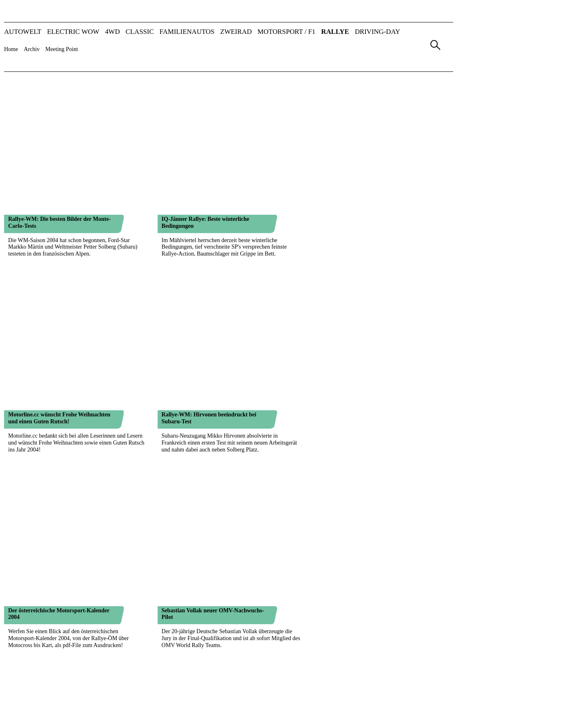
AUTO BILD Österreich (248, 685)
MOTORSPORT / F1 (287, 32)
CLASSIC (140, 32)
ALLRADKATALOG (245, 699)
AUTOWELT (23, 32)
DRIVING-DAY (378, 32)
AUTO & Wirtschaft (243, 678)
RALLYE (335, 32)
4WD (112, 32)
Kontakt (298, 654)
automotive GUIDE (396, 678)
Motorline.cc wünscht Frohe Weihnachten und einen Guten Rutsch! (59, 134)
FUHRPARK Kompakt (323, 685)
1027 (219, 618)
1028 (232, 618)
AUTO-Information (242, 692)
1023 (168, 618)
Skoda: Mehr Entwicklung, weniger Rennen (62, 292)
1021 (142, 618)
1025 (194, 618)
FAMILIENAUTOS (187, 32)
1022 (155, 618)
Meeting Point (62, 49)
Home (11, 49)
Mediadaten (252, 654)
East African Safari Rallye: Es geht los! (209, 561)
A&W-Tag (385, 685)
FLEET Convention (396, 692)
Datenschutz (421, 654)
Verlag (176, 654)
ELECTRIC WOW (73, 32)
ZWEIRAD (236, 32)
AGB (380, 654)
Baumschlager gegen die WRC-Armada (210, 400)
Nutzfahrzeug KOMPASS (326, 692)
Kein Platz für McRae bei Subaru (49, 508)
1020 (129, 618)
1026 (206, 618)
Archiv (32, 49)
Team (210, 654)
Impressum (343, 654)
